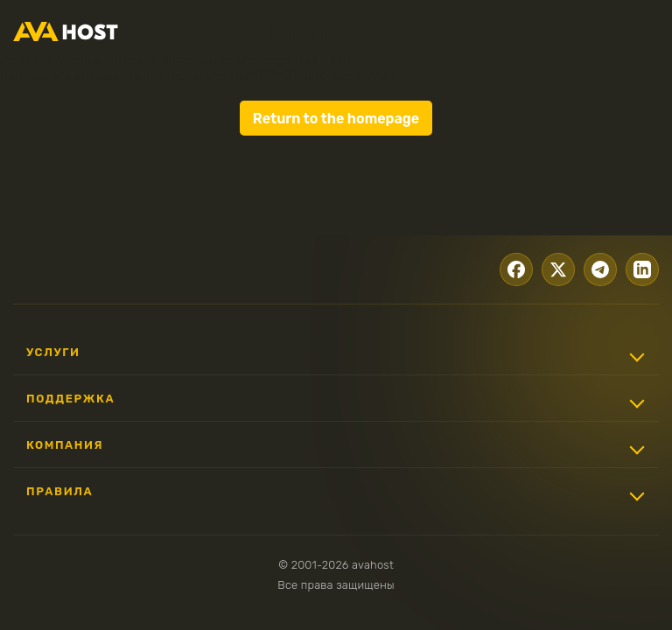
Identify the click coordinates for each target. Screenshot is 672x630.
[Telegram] (595, 268)
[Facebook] (504, 268)
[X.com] (549, 268)
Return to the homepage (336, 119)
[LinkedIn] (640, 268)
